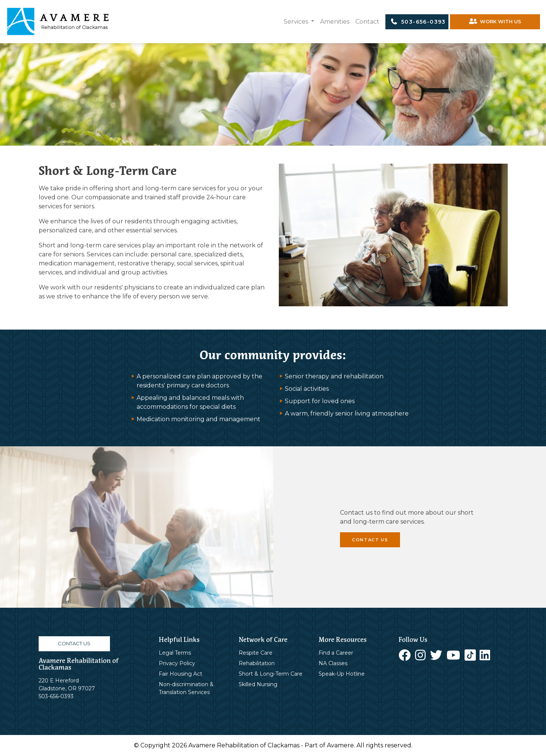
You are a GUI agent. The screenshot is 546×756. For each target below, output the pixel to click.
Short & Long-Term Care (271, 674)
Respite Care (256, 653)
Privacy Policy (177, 663)
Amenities (335, 22)
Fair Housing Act (180, 674)
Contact (367, 22)
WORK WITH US (495, 22)
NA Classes (333, 663)
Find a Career (336, 653)
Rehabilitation (257, 663)
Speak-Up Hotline (342, 674)
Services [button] (297, 22)
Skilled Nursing (258, 684)
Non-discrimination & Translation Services (186, 688)
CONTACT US (370, 540)
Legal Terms (175, 653)
